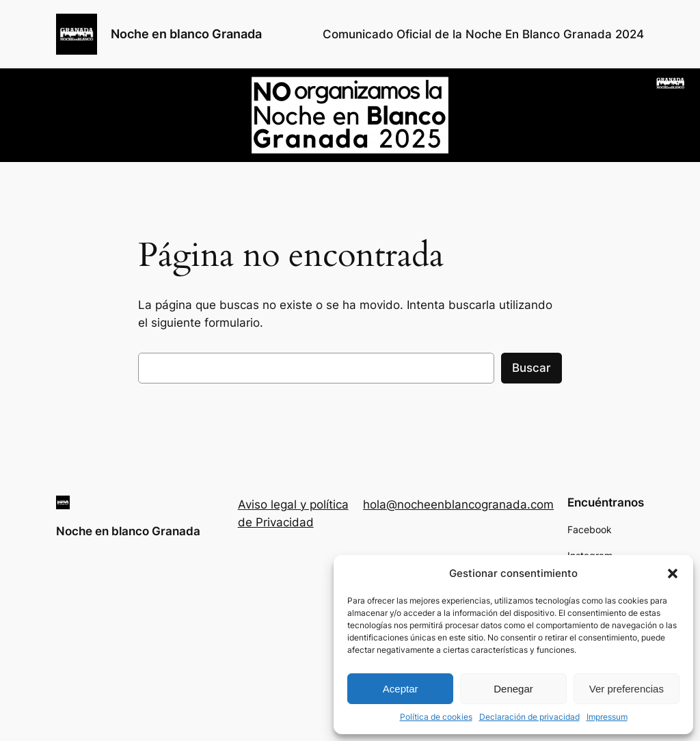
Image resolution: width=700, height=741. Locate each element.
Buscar (531, 368)
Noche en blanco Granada (186, 34)
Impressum (607, 717)
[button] (673, 574)
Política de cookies (436, 717)
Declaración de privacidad (529, 717)
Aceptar (401, 689)
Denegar (513, 689)
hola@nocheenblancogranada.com (458, 504)
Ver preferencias (627, 689)
